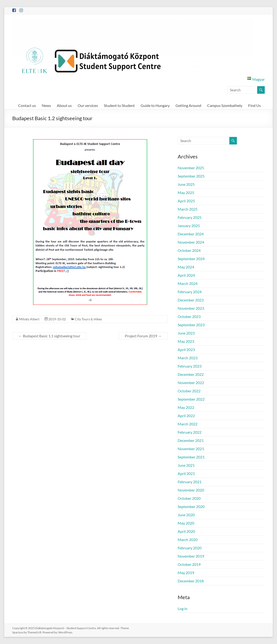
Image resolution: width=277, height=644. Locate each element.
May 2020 (186, 523)
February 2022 (190, 432)
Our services (88, 105)
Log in (183, 608)
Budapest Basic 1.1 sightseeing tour (49, 336)
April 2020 (186, 531)
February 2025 (190, 217)
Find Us (254, 105)
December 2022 (191, 374)
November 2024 (191, 242)
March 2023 (188, 358)
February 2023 (190, 366)
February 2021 (190, 482)
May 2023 (186, 341)
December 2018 (191, 581)
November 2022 (191, 383)
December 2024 (191, 234)
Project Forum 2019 (143, 336)
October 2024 (189, 250)
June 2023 (186, 333)
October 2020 (189, 498)
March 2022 (188, 424)
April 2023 (186, 350)
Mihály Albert (29, 319)
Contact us (27, 105)
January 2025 (189, 226)
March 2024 (188, 283)
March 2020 (188, 540)
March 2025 (188, 209)
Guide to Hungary (155, 105)
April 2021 (186, 473)
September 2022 (191, 399)
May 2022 (186, 407)
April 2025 (186, 201)
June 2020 (186, 515)
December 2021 (191, 440)
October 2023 (189, 316)
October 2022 (189, 391)
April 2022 (186, 416)
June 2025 (186, 184)
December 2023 (191, 300)
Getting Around (188, 105)
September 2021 (191, 457)
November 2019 (191, 556)
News (46, 105)
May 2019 (186, 573)
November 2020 (191, 490)
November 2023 (191, 308)
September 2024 (191, 259)
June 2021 (186, 465)
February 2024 (190, 292)
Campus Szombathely (225, 105)
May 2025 (186, 193)
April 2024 (186, 275)
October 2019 (189, 564)
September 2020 (191, 506)
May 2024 (186, 267)
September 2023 (191, 325)
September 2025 (191, 176)
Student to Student (119, 105)
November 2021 (191, 449)
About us (64, 105)
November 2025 (191, 168)
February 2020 (190, 548)
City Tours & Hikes (88, 319)
